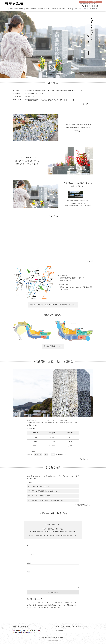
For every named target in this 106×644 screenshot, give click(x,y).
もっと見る (87, 104)
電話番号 (30, 563)
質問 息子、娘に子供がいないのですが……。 (41, 496)
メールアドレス (32, 554)
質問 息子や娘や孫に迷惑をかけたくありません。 (43, 491)
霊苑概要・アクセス (44, 9)
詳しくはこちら (85, 459)
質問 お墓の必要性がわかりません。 (39, 486)
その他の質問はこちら (83, 505)
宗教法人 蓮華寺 (50, 637)
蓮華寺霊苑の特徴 (31, 9)
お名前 (29, 546)
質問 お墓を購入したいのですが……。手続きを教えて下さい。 (47, 501)
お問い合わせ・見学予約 (90, 9)
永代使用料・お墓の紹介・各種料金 (61, 9)
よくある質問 (77, 9)
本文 (28, 572)
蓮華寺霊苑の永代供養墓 (17, 9)
